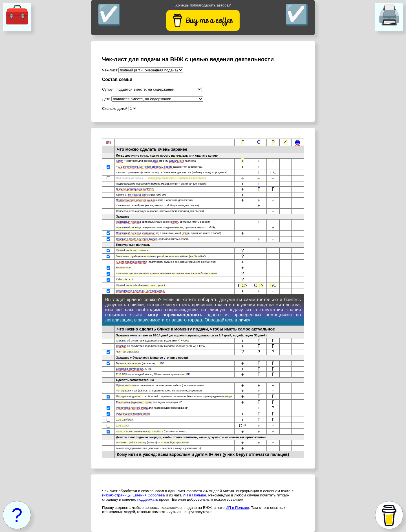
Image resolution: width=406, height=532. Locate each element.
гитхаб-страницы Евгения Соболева (134, 495)
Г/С (273, 285)
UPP (187, 374)
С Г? (259, 285)
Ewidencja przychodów (129, 369)
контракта (148, 233)
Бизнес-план (124, 268)
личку (244, 320)
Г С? (243, 285)
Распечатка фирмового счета (134, 402)
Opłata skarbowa (126, 385)
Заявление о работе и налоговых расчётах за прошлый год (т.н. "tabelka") (161, 256)
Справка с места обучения (132, 239)
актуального (177, 161)
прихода (228, 396)
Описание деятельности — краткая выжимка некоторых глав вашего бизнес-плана (166, 273)
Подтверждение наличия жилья (135, 200)
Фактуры (121, 396)
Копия (120, 161)
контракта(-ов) (137, 195)
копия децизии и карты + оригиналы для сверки (177, 178)
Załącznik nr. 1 (124, 279)
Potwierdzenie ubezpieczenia (133, 414)
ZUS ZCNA (123, 426)
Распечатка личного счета (132, 408)
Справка (121, 341)
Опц (109, 142)
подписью (135, 396)
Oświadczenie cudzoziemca (132, 250)
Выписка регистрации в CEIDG (135, 189)
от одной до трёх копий (175, 443)
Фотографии (123, 391)
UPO (186, 341)
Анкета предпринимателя (131, 262)
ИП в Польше (194, 495)
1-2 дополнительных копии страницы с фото (145, 167)
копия (175, 222)
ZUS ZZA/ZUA (124, 420)
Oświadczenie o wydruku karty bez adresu (141, 291)
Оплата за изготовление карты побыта (139, 432)
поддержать (148, 499)
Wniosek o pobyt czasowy (131, 443)
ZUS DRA (122, 374)
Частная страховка (127, 352)
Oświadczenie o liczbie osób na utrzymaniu (141, 285)
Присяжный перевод (128, 222)
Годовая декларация (128, 363)
